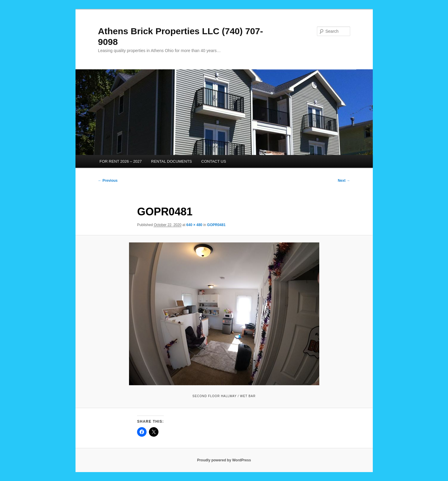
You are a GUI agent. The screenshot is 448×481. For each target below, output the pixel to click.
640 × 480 (194, 225)
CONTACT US (214, 161)
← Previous (108, 181)
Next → (344, 181)
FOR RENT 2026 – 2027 (121, 161)
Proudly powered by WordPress (224, 460)
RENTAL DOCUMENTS (171, 161)
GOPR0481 (216, 225)
